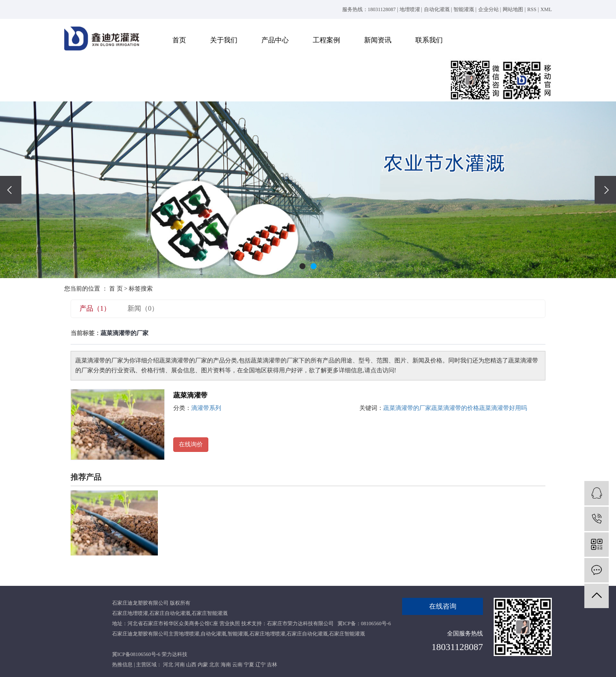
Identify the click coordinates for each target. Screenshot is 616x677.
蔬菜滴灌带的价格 (455, 408)
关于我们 (224, 40)
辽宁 (261, 665)
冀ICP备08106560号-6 (136, 654)
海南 (226, 665)
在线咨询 (443, 606)
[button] (302, 266)
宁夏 (249, 665)
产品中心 (275, 40)
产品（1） (95, 308)
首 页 (116, 289)
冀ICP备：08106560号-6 (364, 624)
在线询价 (191, 444)
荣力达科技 (175, 654)
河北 (168, 665)
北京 (214, 665)
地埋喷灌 (410, 9)
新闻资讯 (378, 40)
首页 (179, 40)
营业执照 (230, 624)
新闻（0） (143, 308)
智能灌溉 (464, 9)
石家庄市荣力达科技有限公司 (300, 624)
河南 (180, 665)
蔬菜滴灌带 (190, 395)
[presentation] (11, 190)
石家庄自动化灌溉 (170, 613)
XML (546, 9)
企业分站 (489, 9)
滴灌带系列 (206, 408)
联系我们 (429, 40)
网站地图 (513, 9)
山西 (191, 665)
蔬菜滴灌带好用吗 (503, 408)
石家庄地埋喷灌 (130, 613)
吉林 (272, 665)
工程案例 (326, 40)
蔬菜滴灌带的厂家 (407, 408)
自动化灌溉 (437, 9)
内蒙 (203, 665)
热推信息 (122, 665)
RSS (532, 9)
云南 (237, 665)
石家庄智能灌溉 (210, 613)
